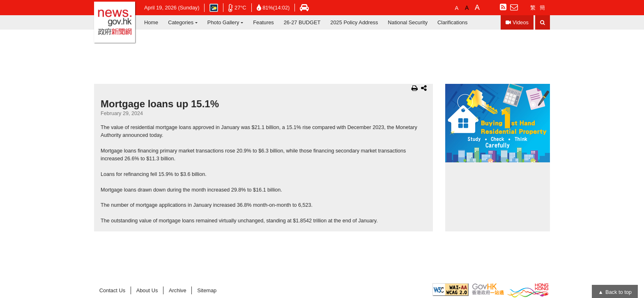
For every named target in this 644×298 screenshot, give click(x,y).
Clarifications (452, 22)
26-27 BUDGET (302, 22)
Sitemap (207, 290)
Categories (181, 22)
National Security (408, 22)
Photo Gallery (223, 22)
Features (263, 22)
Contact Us (112, 290)
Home (151, 22)
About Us (147, 290)
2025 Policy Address (354, 22)
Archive (178, 290)
